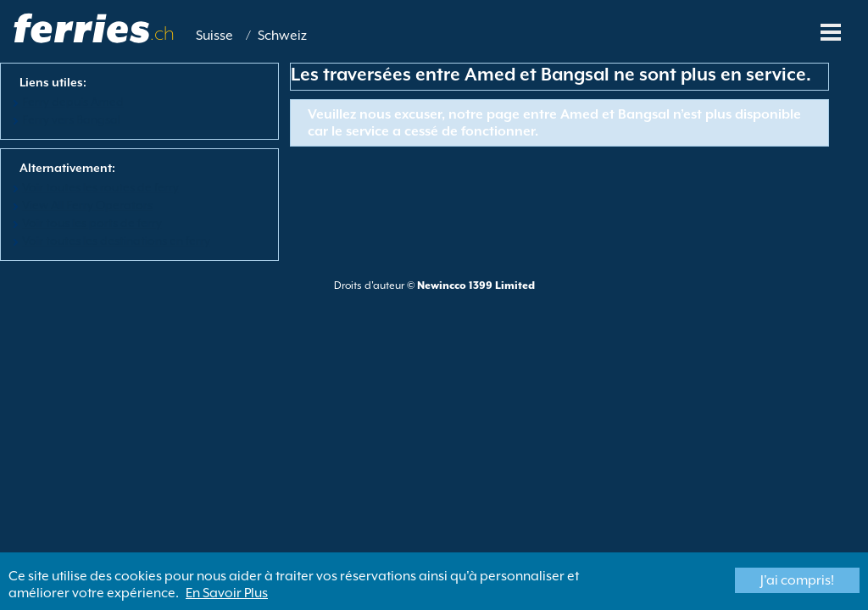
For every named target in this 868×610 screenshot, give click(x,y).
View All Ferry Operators (87, 205)
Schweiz (282, 36)
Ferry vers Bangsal (71, 119)
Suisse (214, 36)
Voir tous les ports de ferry (92, 223)
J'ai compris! (797, 580)
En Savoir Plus (227, 593)
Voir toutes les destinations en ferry (116, 241)
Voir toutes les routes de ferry (100, 187)
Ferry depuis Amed (73, 102)
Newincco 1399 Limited (476, 286)
